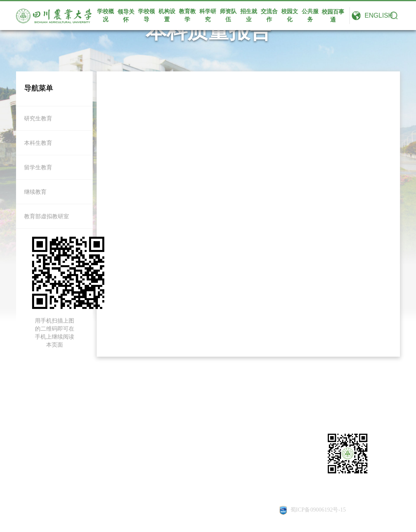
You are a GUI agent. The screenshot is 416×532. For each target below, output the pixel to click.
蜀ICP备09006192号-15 (318, 510)
